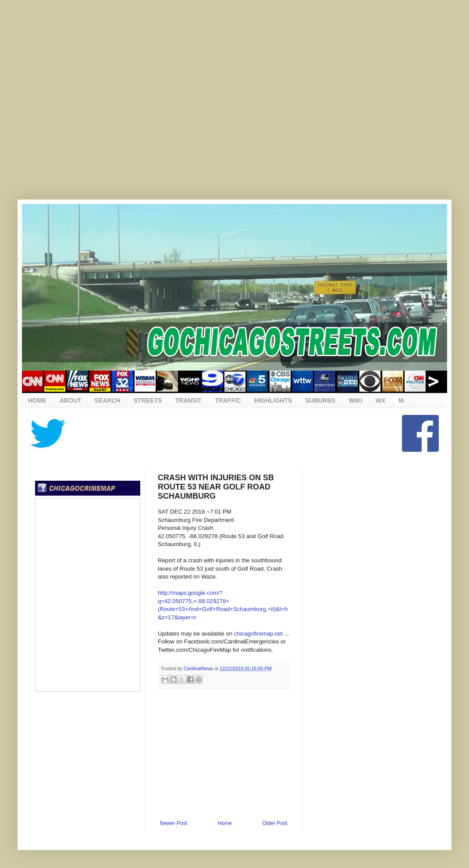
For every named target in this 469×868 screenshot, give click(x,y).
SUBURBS (320, 400)
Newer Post (174, 823)
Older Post (275, 823)
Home (225, 823)
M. (402, 400)
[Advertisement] (92, 106)
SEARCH (108, 400)
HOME (37, 400)
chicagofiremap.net (258, 634)
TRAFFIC (228, 400)
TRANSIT (188, 400)
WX (381, 400)
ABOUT (71, 400)
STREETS (148, 400)
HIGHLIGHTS (273, 400)
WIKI (356, 400)
